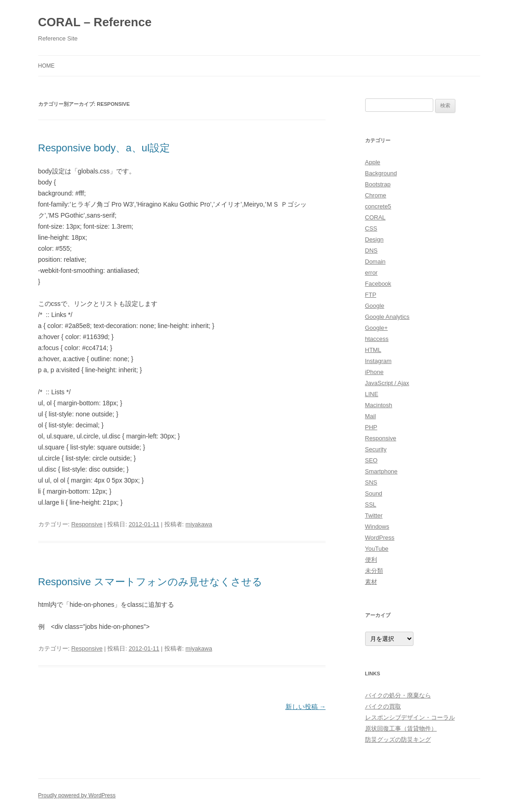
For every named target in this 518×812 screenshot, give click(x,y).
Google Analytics (387, 317)
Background (381, 173)
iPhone (374, 372)
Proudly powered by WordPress (77, 795)
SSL (371, 504)
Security (376, 449)
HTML (373, 350)
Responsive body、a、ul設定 (104, 148)
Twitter (374, 515)
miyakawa (199, 524)
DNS (371, 251)
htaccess (377, 339)
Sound (374, 493)
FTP (371, 295)
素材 (371, 582)
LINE (372, 394)
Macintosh (379, 405)
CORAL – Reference (95, 22)
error (371, 273)
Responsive (87, 524)
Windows (377, 527)
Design (374, 239)
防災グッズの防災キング (398, 740)
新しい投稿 (306, 707)
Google (375, 306)
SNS (371, 482)
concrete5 (378, 206)
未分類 (374, 571)
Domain (375, 262)
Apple (373, 162)
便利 (371, 560)
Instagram (378, 361)
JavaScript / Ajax (387, 383)
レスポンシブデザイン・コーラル (410, 717)
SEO (371, 460)
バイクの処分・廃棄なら (398, 695)
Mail (371, 416)
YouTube (377, 549)
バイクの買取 (383, 706)
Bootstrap (378, 184)
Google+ (377, 328)
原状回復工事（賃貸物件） (401, 728)
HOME (47, 66)
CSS (371, 228)
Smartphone (381, 471)
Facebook (378, 284)
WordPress (380, 538)
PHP (371, 427)
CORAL (375, 217)
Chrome (376, 195)
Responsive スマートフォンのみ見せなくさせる (150, 582)
